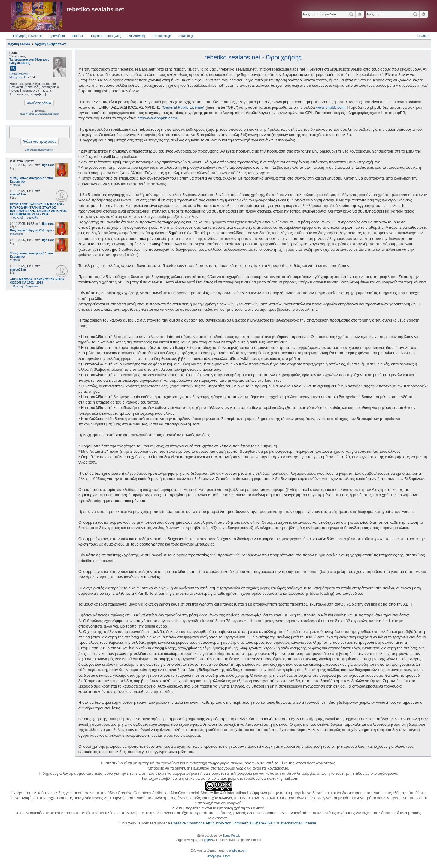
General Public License (183, 107)
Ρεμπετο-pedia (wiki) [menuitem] (106, 36)
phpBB (208, 840)
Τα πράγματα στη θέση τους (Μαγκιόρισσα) (29, 61)
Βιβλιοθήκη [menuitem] (137, 36)
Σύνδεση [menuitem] (423, 36)
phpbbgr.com (238, 851)
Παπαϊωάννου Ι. (20, 74)
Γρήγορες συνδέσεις (28, 36)
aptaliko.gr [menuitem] (186, 36)
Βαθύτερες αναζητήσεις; (39, 150)
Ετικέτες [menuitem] (78, 36)
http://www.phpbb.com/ (157, 118)
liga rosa (48, 165)
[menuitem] (214, 856)
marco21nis (18, 194)
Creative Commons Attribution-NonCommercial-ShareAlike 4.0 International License (244, 823)
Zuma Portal (231, 836)
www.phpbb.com (330, 107)
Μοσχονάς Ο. (18, 77)
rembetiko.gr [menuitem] (162, 36)
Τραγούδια (57, 36)
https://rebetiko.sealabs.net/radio (39, 114)
